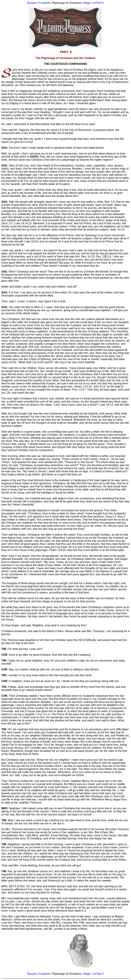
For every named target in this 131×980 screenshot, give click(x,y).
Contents (44, 3)
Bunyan (32, 3)
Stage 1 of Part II (93, 3)
